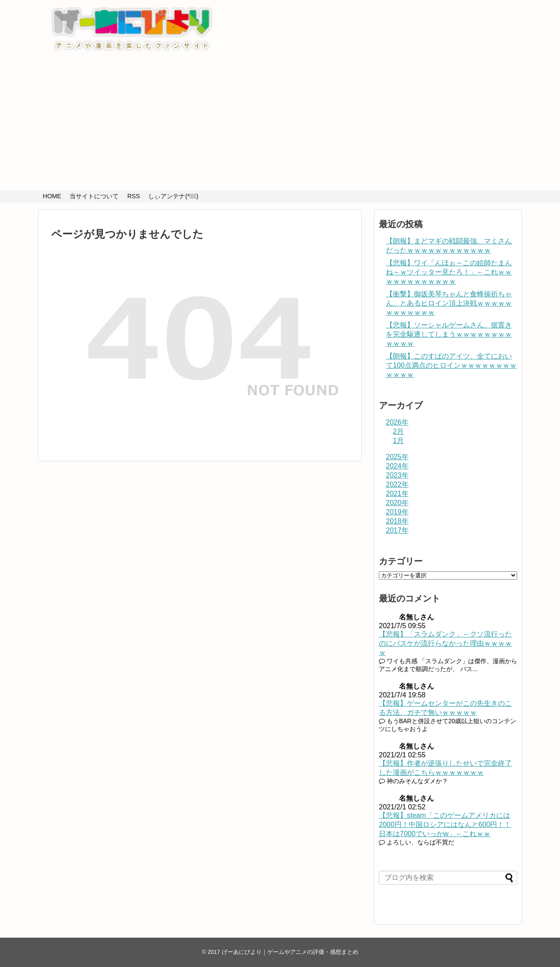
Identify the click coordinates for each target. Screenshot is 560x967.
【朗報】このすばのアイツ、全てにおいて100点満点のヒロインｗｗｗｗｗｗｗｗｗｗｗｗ (451, 365)
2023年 (397, 475)
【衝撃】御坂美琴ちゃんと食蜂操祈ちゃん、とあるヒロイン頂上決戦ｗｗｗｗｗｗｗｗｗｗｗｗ (449, 303)
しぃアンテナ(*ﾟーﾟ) (173, 196)
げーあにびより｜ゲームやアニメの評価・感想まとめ (290, 952)
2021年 (397, 494)
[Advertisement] (280, 125)
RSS (134, 196)
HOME (52, 196)
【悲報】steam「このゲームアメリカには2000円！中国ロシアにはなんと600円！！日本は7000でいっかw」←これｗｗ (445, 825)
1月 (398, 441)
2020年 (397, 503)
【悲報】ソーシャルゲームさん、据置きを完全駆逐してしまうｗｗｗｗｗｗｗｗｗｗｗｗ (449, 334)
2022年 (397, 484)
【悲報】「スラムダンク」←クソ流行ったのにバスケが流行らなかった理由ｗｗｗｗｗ (445, 643)
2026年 (397, 422)
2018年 (397, 521)
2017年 (397, 530)
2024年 (397, 466)
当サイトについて (94, 196)
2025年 (397, 457)
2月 (398, 431)
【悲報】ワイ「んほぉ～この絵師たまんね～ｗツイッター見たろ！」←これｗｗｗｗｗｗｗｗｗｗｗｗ (449, 272)
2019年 (397, 512)
